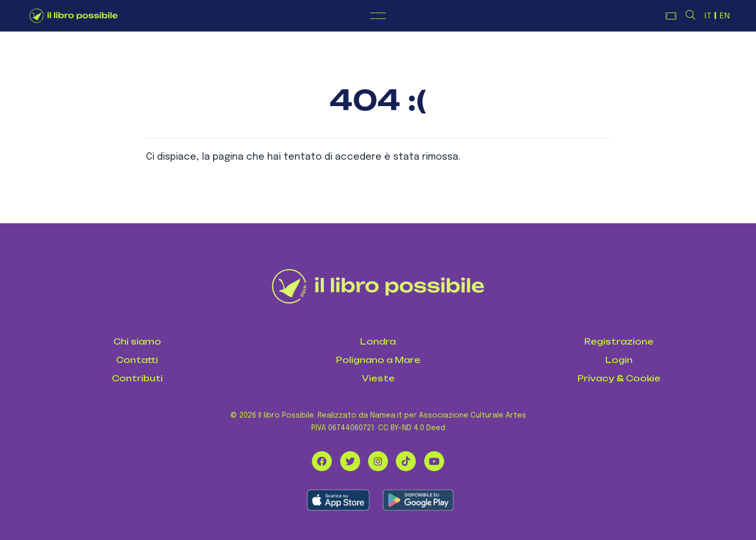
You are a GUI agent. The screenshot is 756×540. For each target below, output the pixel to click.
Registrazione (619, 342)
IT (708, 16)
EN (725, 16)
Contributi (137, 378)
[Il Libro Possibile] (378, 286)
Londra (378, 342)
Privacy (596, 378)
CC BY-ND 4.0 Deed (412, 428)
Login (619, 360)
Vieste (378, 378)
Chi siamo (137, 342)
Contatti (137, 360)
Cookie (643, 378)
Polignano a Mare (378, 360)
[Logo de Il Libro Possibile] (73, 16)
